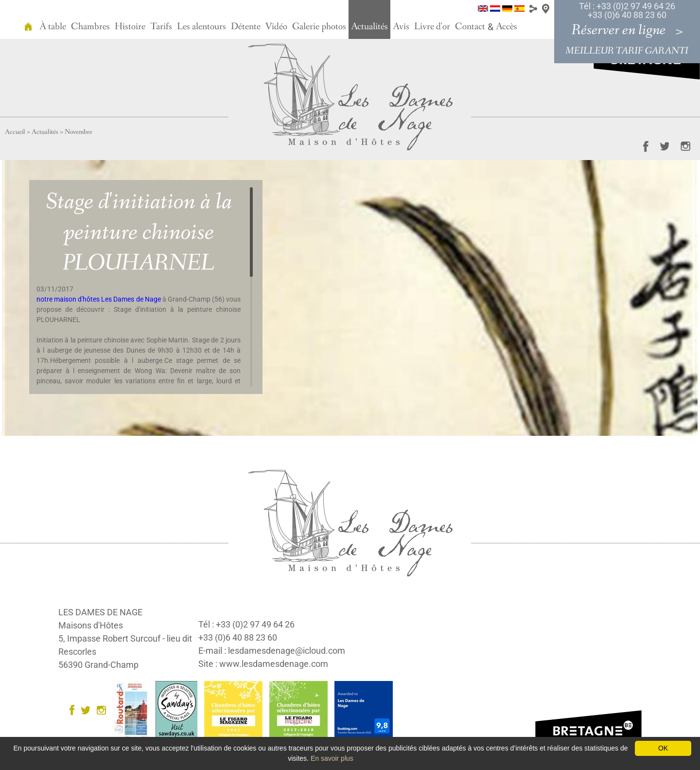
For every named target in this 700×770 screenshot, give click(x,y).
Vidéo (276, 27)
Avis (401, 27)
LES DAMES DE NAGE (100, 612)
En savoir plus (332, 758)
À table (53, 27)
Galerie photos (319, 27)
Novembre (79, 132)
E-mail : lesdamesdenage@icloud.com (272, 651)
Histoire (130, 27)
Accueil (15, 132)
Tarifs (161, 27)
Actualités (369, 27)
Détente (246, 27)
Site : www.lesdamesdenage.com (263, 664)
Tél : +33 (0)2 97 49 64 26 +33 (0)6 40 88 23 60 (627, 10)
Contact (470, 27)
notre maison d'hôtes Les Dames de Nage (99, 299)
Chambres (90, 27)
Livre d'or (432, 27)
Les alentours (201, 27)
